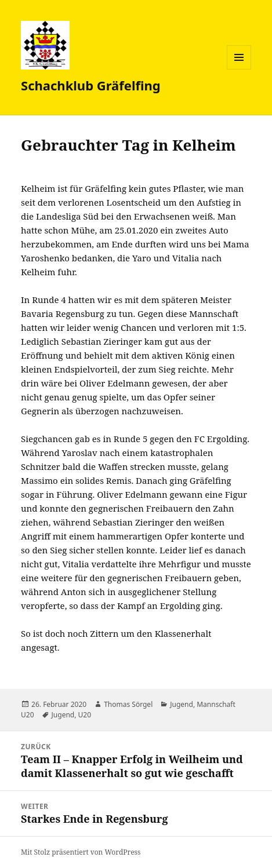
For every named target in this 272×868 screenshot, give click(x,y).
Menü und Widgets (239, 69)
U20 (85, 715)
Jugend (182, 704)
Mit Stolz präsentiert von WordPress (81, 852)
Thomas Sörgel (128, 704)
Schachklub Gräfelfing (91, 85)
